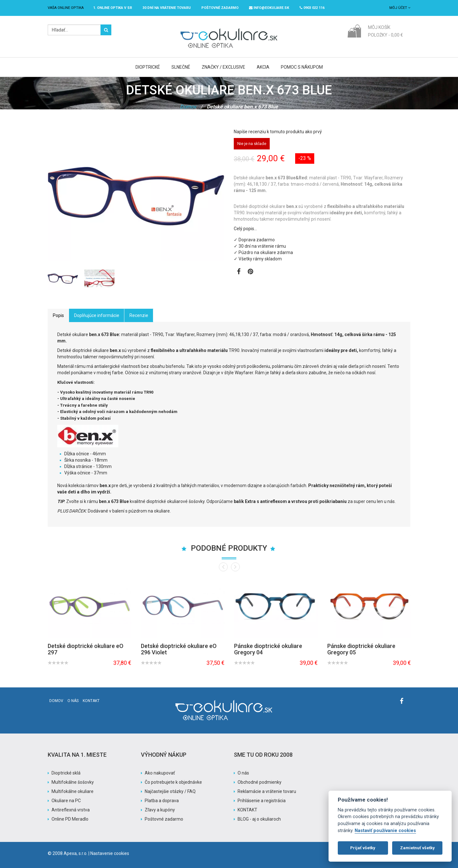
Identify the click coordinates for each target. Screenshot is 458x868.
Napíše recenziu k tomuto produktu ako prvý (278, 132)
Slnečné (181, 67)
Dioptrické (148, 67)
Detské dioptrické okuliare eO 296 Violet (179, 649)
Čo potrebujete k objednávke (173, 782)
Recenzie (139, 315)
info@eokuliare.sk (269, 8)
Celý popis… (245, 229)
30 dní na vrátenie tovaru (167, 8)
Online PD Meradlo (70, 819)
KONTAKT (247, 810)
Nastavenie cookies (110, 853)
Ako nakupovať (160, 773)
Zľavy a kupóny (160, 810)
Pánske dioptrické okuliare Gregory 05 (361, 649)
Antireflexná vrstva (71, 810)
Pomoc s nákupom (302, 67)
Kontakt (91, 701)
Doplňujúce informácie (97, 315)
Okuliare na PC (66, 801)
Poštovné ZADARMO (220, 8)
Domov (188, 107)
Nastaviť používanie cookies (385, 831)
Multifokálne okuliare (73, 791)
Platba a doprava (162, 801)
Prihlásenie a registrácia (262, 801)
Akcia (263, 67)
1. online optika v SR (113, 8)
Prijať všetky (363, 848)
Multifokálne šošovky (73, 782)
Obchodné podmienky (260, 782)
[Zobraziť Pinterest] (250, 272)
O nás (73, 701)
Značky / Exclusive (223, 67)
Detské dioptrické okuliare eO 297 (86, 649)
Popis (58, 315)
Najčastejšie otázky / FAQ (170, 791)
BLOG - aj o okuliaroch (259, 819)
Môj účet (400, 8)
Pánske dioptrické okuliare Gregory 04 (268, 649)
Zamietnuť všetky (417, 848)
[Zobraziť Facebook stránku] (239, 272)
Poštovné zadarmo (164, 819)
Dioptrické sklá (66, 773)
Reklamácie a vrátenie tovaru (267, 791)
